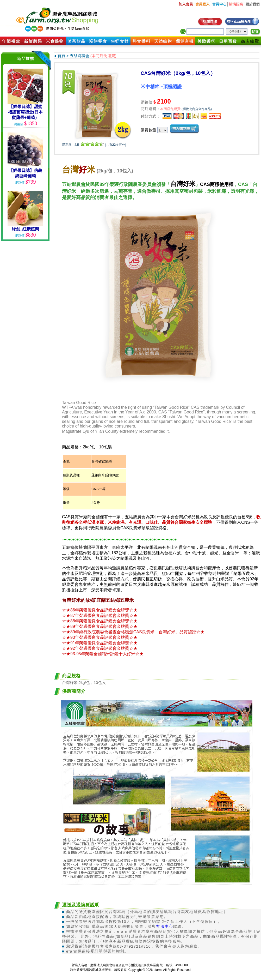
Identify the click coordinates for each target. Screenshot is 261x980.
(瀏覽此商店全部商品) (197, 109)
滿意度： (70, 145)
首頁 (61, 56)
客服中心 (164, 927)
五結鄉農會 (80, 56)
